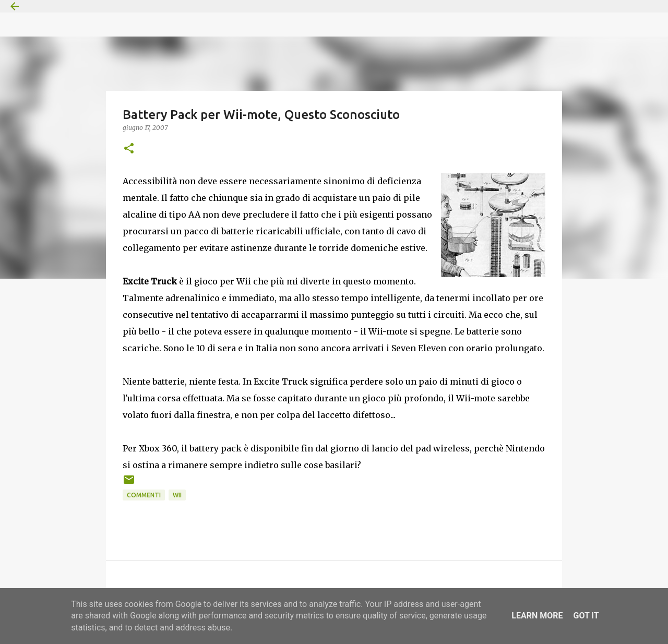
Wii (177, 495)
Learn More (537, 616)
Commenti (144, 495)
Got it (586, 616)
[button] (129, 149)
